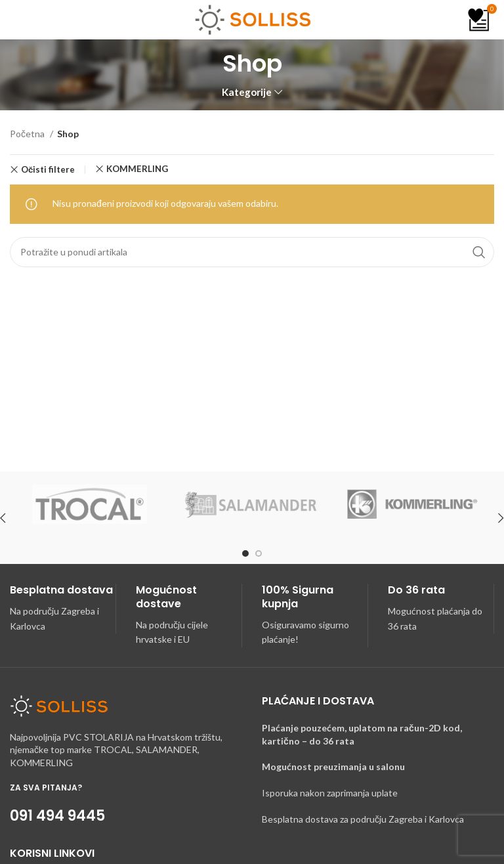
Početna (28, 134)
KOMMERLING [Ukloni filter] (137, 169)
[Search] (252, 252)
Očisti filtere (48, 170)
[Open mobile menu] (25, 20)
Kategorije (247, 92)
